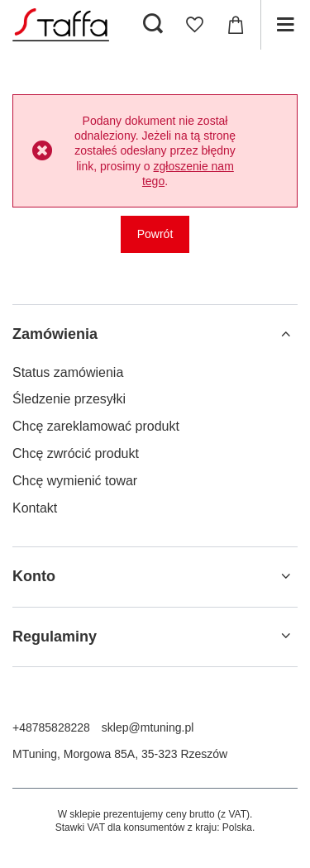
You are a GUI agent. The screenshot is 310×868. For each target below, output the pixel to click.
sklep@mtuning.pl (148, 727)
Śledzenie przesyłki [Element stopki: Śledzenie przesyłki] (69, 399)
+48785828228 (51, 727)
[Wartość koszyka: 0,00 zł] (236, 25)
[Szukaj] (153, 25)
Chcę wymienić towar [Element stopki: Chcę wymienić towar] (75, 481)
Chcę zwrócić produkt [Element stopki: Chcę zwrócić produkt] (76, 453)
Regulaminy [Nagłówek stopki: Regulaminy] (55, 637)
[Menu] (285, 25)
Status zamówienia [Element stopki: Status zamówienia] (68, 372)
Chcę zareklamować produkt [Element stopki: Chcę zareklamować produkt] (96, 426)
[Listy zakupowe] (194, 25)
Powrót (155, 234)
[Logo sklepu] (61, 25)
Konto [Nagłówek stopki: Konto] (34, 576)
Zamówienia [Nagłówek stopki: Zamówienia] (55, 334)
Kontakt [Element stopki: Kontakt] (35, 508)
